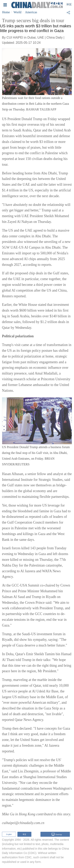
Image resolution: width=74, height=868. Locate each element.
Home (6, 12)
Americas (31, 12)
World (18, 12)
